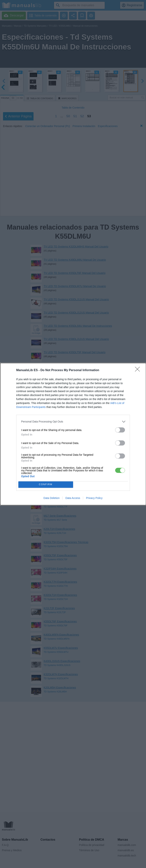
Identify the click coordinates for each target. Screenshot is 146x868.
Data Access (73, 498)
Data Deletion (52, 498)
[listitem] (73, 422)
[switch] (120, 430)
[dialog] (73, 434)
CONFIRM (46, 484)
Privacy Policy (94, 498)
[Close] (139, 370)
